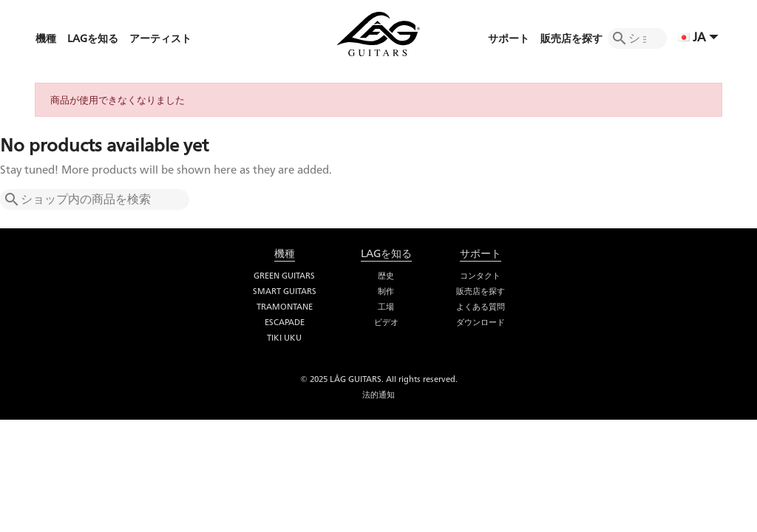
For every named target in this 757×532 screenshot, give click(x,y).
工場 (386, 307)
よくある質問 (481, 307)
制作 (386, 291)
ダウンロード (481, 322)
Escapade (285, 322)
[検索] (637, 38)
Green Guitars (284, 276)
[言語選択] (700, 38)
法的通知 (378, 395)
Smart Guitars (285, 291)
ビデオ (386, 322)
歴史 (386, 276)
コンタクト (480, 276)
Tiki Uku (284, 338)
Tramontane (285, 307)
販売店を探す (481, 291)
